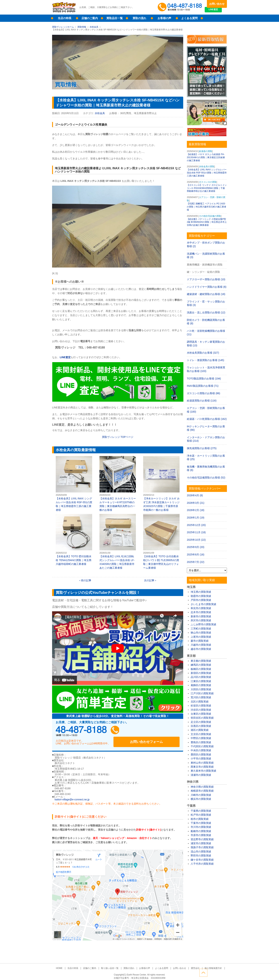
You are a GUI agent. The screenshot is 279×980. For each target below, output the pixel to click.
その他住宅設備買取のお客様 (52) (206, 478)
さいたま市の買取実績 (203, 604)
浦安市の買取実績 (201, 843)
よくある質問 (189, 18)
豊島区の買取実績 (201, 742)
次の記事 (149, 580)
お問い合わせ (217, 4)
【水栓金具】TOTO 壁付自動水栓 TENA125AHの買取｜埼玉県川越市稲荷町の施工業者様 (74, 540)
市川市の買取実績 (201, 827)
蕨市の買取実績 (200, 641)
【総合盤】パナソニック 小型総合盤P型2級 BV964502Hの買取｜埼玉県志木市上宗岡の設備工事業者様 (207, 222)
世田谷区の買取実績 (202, 718)
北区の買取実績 (200, 702)
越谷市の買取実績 (201, 649)
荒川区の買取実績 (201, 697)
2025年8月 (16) (196, 555)
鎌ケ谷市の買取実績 (202, 860)
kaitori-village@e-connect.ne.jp (72, 796)
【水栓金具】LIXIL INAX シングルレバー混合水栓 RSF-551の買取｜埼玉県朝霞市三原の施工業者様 (74, 484)
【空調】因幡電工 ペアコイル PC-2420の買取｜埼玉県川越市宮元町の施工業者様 (207, 207)
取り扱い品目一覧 (112, 965)
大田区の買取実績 (201, 689)
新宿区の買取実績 (201, 673)
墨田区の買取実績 (201, 755)
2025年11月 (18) (196, 532)
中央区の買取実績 (201, 750)
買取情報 (82, 27)
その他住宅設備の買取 (210, 216)
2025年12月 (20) (196, 525)
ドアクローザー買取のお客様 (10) (206, 279)
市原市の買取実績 (201, 835)
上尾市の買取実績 (201, 637)
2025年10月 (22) (196, 540)
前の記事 (86, 580)
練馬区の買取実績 (201, 665)
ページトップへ (223, 972)
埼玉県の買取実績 (201, 592)
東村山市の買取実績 (202, 763)
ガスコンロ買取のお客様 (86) (204, 393)
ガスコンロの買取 (208, 182)
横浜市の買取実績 (201, 799)
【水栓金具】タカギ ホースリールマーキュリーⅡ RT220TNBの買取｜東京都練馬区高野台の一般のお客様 (118, 484)
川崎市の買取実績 (201, 795)
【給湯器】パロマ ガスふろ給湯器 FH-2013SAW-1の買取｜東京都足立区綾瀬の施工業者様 (206, 157)
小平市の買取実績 (201, 759)
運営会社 (191, 965)
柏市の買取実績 (200, 819)
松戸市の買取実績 (201, 815)
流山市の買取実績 (201, 852)
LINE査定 (217, 11)
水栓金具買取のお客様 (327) (203, 353)
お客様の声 (164, 18)
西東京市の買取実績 (202, 767)
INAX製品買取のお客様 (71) (203, 386)
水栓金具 (94, 27)
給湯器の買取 (206, 151)
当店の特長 (65, 18)
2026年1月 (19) (196, 518)
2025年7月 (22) (196, 562)
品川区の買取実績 (201, 677)
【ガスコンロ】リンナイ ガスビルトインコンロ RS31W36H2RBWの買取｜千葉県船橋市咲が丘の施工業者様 (207, 188)
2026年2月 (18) (196, 510)
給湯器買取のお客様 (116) (202, 401)
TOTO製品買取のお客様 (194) (204, 379)
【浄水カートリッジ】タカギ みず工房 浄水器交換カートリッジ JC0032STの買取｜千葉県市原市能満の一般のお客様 (161, 484)
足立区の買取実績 (201, 722)
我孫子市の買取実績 (202, 847)
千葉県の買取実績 (201, 811)
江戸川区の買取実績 (202, 693)
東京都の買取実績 (201, 661)
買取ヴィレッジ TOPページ (118, 437)
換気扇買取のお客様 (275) (202, 448)
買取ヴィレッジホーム (63, 27)
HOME (65, 965)
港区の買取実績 (200, 730)
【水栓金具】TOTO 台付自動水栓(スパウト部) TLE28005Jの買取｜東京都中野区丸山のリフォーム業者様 (161, 542)
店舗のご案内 (90, 18)
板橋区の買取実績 (201, 669)
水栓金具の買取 (207, 167)
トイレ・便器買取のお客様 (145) (206, 360)
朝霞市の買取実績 (201, 596)
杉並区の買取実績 (201, 706)
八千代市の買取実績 (202, 864)
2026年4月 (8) (195, 495)
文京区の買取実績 (201, 734)
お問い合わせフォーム (156, 731)
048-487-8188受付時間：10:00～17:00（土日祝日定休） (90, 731)
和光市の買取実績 (201, 608)
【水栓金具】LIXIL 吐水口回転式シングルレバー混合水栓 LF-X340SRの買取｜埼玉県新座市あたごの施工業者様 (118, 542)
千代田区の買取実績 (202, 746)
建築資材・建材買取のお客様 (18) (206, 294)
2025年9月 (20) (196, 547)
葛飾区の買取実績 (201, 685)
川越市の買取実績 (201, 645)
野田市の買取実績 (201, 856)
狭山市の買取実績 (201, 633)
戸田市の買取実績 (201, 600)
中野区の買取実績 (201, 738)
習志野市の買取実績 (202, 839)
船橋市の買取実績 (201, 831)
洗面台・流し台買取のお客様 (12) (206, 312)
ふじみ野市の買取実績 (203, 624)
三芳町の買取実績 (201, 629)
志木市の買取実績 (201, 612)
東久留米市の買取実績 (203, 771)
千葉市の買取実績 (201, 823)
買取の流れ (139, 18)
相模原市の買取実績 (202, 791)
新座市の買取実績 (201, 616)
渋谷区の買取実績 (201, 710)
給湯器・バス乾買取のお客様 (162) (207, 419)
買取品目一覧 (115, 18)
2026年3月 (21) (196, 503)
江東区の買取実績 (201, 681)
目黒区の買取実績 (201, 726)
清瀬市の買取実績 (201, 775)
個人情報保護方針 (207, 965)
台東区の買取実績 (201, 714)
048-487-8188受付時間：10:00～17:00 (180, 7)
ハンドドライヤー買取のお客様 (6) (207, 287)
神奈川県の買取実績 (202, 787)
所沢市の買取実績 (201, 620)
